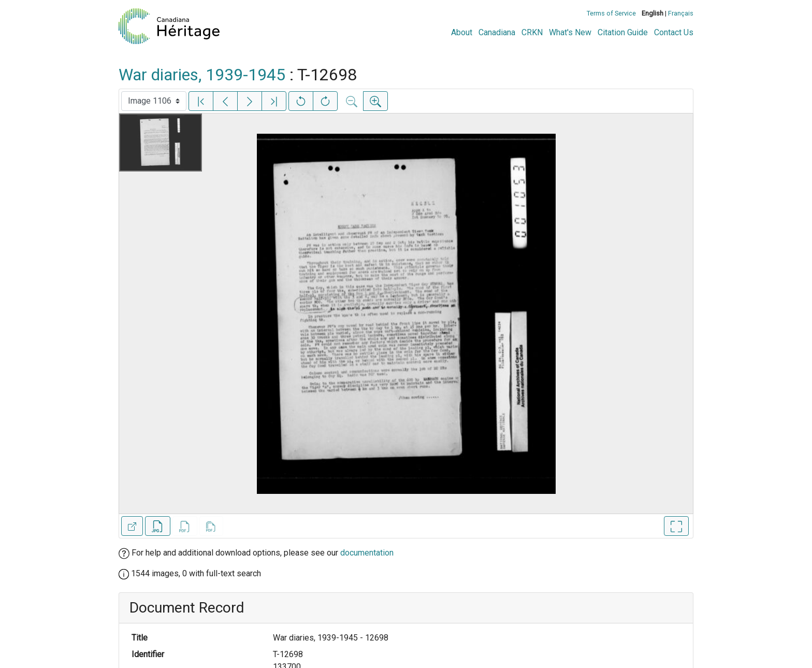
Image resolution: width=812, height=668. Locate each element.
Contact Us (674, 32)
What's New (570, 32)
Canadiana (497, 32)
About (462, 32)
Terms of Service (611, 13)
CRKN (532, 32)
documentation (367, 553)
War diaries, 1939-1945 (202, 75)
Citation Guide (623, 32)
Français (681, 13)
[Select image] (154, 101)
